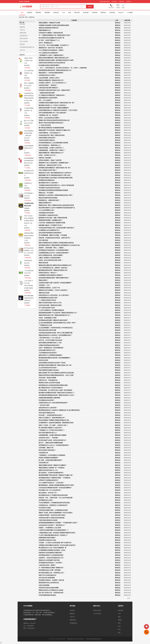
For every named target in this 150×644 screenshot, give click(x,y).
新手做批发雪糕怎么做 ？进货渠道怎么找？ (52, 573)
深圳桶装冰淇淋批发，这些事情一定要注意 (51, 580)
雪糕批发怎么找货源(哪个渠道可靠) (49, 560)
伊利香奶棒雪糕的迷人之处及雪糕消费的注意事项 (53, 143)
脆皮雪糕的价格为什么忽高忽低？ (49, 183)
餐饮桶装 (38, 13)
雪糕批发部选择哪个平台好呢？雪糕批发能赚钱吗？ (54, 108)
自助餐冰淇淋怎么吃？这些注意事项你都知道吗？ (53, 403)
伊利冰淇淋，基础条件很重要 (47, 378)
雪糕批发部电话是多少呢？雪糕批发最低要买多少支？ (55, 315)
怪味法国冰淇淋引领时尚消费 (47, 330)
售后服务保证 (24, 36)
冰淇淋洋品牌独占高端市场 (47, 140)
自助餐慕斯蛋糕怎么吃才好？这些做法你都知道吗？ (54, 253)
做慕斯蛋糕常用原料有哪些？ (47, 538)
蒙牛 (119, 633)
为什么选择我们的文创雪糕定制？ (49, 53)
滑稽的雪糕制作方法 (45, 30)
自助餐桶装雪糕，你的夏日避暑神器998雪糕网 (52, 435)
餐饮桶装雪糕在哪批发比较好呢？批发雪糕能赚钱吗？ (55, 358)
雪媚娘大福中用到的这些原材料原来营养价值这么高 (54, 120)
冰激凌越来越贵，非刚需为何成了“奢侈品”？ (52, 150)
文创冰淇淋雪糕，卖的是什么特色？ (49, 78)
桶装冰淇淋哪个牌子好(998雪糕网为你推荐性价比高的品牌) (56, 373)
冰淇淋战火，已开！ (45, 285)
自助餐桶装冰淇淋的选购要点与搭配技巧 (51, 275)
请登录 (101, 2)
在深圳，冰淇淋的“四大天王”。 (48, 155)
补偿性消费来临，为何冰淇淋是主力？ (50, 133)
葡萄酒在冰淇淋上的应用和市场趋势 (49, 383)
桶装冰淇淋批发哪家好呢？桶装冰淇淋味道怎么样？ (54, 58)
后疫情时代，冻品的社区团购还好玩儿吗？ (51, 558)
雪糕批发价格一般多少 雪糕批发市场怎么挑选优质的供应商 (56, 205)
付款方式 (121, 13)
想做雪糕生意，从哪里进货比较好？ (49, 200)
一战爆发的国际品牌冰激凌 (47, 93)
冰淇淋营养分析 (43, 453)
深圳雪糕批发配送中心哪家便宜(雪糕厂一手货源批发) (54, 478)
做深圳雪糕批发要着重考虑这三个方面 (50, 343)
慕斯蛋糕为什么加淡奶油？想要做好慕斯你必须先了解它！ (56, 195)
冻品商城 (95, 13)
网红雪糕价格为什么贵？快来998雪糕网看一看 (52, 548)
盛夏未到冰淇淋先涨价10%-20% (48, 470)
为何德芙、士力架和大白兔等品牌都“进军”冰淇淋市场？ (55, 543)
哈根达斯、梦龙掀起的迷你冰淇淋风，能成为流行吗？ (55, 238)
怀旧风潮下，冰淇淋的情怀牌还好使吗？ (51, 415)
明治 (119, 623)
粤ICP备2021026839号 (78, 639)
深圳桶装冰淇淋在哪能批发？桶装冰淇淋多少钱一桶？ (55, 168)
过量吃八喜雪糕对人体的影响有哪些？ (50, 258)
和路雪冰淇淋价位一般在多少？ (48, 273)
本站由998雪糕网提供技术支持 (94, 639)
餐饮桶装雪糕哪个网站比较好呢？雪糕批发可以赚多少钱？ (56, 475)
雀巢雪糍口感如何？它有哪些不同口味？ (51, 225)
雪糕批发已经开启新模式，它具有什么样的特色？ (53, 290)
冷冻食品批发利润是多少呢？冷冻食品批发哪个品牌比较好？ (57, 228)
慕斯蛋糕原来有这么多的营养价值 (49, 583)
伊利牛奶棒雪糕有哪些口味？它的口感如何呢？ (53, 113)
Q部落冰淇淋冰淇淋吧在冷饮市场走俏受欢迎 (52, 63)
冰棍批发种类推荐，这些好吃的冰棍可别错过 (52, 515)
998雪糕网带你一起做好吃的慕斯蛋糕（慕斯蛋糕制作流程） (56, 423)
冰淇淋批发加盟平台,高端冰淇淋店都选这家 (52, 518)
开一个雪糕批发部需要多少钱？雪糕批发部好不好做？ (55, 35)
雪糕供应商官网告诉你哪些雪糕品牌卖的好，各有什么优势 (56, 375)
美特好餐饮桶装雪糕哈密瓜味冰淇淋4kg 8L (29, 298)
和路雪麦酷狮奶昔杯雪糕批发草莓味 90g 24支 (29, 161)
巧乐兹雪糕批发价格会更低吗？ (48, 353)
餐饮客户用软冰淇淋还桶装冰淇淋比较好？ (51, 123)
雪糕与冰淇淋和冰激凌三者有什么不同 (50, 303)
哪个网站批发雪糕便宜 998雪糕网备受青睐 (51, 128)
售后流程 (115, 2)
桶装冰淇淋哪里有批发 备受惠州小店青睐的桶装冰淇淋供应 (56, 243)
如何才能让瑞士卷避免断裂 (47, 578)
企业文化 (22, 50)
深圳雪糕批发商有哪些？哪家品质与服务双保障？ (53, 320)
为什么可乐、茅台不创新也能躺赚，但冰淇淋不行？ (54, 45)
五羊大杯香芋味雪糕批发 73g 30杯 (29, 73)
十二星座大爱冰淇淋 (45, 125)
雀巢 (70, 13)
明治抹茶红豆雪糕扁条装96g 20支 (29, 173)
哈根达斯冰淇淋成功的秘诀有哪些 (49, 588)
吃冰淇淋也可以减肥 (45, 508)
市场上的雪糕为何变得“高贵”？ (48, 170)
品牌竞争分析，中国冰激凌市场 (48, 380)
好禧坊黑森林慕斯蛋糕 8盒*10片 (29, 148)
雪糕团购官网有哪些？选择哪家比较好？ (51, 220)
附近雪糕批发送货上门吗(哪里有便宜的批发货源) (53, 495)
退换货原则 (23, 33)
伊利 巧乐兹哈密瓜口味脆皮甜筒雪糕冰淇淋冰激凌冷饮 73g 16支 (29, 221)
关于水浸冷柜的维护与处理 (47, 308)
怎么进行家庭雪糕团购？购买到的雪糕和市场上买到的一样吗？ (57, 323)
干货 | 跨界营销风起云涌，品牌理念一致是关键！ (53, 268)
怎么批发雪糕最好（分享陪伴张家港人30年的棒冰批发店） (56, 328)
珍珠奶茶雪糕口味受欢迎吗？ (47, 138)
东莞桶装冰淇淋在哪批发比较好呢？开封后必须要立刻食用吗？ (57, 545)
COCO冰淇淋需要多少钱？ (47, 210)
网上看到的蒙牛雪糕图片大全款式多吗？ (51, 428)
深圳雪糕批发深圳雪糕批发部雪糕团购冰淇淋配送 (53, 190)
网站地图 (70, 639)
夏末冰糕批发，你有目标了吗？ (48, 493)
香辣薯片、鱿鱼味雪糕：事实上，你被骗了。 (52, 248)
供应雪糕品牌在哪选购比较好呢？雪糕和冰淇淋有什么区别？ (57, 395)
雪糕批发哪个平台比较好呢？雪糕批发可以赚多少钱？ (55, 130)
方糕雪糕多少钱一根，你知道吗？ (49, 115)
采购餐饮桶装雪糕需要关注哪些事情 (49, 398)
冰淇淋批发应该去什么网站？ (47, 75)
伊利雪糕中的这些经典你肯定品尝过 (49, 188)
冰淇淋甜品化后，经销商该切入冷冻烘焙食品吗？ (53, 505)
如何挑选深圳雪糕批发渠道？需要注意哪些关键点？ (54, 278)
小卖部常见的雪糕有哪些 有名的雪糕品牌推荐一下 (54, 530)
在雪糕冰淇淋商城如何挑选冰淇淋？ (49, 345)
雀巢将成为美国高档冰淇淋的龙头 (49, 28)
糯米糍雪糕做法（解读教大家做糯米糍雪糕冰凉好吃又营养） (57, 485)
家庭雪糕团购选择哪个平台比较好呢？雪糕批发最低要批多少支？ (58, 313)
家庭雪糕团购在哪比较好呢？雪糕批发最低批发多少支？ (55, 70)
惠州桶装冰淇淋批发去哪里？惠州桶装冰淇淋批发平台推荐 (56, 60)
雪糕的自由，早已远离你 (46, 193)
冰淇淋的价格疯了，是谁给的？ (48, 85)
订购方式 (22, 30)
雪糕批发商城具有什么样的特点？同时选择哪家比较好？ (55, 335)
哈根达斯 (56, 13)
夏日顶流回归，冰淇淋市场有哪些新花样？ (51, 473)
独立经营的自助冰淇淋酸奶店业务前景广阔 (51, 38)
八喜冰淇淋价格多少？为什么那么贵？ (50, 338)
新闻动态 (103, 13)
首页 (22, 13)
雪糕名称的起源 (43, 263)
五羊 (119, 626)
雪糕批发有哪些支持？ (45, 203)
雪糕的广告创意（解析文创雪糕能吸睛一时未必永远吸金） (56, 513)
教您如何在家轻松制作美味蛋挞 (48, 198)
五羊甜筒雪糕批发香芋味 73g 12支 (29, 111)
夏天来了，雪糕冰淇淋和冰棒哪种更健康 (51, 443)
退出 (109, 2)
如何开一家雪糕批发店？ (46, 43)
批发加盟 (86, 13)
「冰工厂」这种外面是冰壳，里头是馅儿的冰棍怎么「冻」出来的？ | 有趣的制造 (63, 68)
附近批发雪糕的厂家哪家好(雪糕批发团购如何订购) (54, 420)
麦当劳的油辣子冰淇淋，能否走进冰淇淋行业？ (53, 440)
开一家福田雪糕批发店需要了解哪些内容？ (51, 568)
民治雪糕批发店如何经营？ (47, 400)
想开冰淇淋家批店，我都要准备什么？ (50, 145)
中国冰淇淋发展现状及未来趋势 (48, 520)
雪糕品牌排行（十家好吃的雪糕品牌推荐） (51, 73)
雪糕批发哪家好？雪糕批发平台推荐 (49, 23)
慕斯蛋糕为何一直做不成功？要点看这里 (51, 48)
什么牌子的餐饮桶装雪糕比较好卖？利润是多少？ (53, 535)
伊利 (119, 629)
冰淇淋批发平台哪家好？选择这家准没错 (51, 33)
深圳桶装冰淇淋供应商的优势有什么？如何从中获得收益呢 (56, 185)
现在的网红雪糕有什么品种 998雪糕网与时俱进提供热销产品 (57, 208)
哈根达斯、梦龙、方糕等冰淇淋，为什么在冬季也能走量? (56, 498)
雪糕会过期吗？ (43, 280)
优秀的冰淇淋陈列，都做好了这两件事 (50, 160)
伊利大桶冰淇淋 (43, 240)
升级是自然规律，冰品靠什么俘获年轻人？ (51, 148)
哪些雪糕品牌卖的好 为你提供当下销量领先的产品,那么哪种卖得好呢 (59, 410)
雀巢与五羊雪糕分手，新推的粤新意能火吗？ (52, 418)
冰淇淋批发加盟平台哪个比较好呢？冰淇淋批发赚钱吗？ (55, 283)
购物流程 (122, 2)
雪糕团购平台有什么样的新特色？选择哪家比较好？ (54, 163)
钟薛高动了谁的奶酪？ (45, 158)
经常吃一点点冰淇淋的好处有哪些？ (49, 118)
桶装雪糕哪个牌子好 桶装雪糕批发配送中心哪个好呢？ (55, 175)
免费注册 (105, 2)
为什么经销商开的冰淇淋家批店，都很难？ (51, 50)
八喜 (63, 13)
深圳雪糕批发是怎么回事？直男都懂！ (50, 570)
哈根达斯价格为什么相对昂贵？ (48, 408)
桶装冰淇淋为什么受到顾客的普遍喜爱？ (51, 355)
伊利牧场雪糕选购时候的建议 (47, 595)
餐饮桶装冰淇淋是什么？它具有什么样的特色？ (53, 105)
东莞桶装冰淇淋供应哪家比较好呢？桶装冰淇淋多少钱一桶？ (57, 103)
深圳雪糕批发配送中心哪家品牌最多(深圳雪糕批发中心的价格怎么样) (59, 245)
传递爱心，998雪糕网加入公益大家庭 (50, 528)
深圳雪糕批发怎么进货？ (46, 500)
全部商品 (30, 13)
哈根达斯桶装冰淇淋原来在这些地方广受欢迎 (52, 363)
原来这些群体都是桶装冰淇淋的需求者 (50, 233)
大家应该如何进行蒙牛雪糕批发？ (49, 88)
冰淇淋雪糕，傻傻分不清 (46, 448)
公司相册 (130, 13)
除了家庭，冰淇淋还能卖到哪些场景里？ (51, 460)
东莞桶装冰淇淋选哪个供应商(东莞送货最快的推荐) (54, 25)
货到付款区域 (24, 38)
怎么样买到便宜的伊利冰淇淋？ (48, 368)
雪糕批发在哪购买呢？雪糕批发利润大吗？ (51, 80)
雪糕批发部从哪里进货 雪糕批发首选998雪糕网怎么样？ (55, 265)
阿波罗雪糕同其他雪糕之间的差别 (49, 370)
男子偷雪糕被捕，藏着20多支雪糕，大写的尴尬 (53, 235)
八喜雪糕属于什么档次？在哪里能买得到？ (51, 55)
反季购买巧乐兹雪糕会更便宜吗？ (49, 480)
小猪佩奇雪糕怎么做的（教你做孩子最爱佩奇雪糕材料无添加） (57, 533)
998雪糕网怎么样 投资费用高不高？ (49, 230)
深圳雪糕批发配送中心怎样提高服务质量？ (51, 555)
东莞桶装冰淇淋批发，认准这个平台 (49, 288)
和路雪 (120, 620)
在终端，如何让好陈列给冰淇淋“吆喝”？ (51, 260)
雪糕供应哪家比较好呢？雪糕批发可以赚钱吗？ (53, 465)
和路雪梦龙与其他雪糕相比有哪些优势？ (51, 553)
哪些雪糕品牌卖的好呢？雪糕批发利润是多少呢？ (53, 270)
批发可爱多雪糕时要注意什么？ (48, 433)
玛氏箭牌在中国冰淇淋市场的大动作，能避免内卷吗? (54, 90)
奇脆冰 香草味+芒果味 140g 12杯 (28, 61)
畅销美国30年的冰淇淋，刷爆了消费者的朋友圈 (53, 218)
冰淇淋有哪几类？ (44, 463)
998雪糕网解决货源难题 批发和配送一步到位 (52, 550)
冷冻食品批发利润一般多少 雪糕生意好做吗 (52, 135)
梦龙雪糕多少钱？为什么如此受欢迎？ (50, 490)
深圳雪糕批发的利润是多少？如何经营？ (51, 563)
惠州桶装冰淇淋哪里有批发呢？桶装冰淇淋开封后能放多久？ (57, 393)
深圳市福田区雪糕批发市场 (47, 413)
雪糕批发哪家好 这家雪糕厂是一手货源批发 (52, 468)
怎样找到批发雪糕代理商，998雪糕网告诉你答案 (53, 510)
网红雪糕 (77, 13)
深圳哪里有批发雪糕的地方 (47, 180)
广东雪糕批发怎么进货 (45, 325)
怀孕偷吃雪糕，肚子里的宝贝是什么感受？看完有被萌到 (55, 390)
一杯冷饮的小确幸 (44, 405)
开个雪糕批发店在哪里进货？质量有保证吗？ (52, 95)
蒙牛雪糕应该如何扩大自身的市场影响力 (51, 388)
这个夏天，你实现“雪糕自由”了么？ (49, 40)
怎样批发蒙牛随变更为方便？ (47, 350)
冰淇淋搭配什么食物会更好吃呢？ (49, 215)
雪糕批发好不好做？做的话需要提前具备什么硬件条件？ (55, 173)
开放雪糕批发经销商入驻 (27, 47)
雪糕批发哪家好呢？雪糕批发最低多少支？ (51, 153)
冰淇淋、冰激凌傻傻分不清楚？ (48, 318)
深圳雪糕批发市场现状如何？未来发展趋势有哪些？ (54, 250)
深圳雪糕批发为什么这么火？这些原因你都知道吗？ (54, 445)
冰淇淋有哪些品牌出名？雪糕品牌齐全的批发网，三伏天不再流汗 (58, 110)
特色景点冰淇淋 (43, 360)
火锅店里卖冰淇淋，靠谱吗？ (47, 565)
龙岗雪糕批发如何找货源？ (47, 213)
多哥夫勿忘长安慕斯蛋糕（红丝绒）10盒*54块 (29, 250)
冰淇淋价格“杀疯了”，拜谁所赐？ (49, 438)
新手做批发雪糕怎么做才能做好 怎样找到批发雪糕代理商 (56, 178)
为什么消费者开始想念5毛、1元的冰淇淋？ (51, 483)
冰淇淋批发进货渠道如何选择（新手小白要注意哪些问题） (56, 333)
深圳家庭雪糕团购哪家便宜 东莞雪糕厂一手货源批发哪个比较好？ (58, 523)
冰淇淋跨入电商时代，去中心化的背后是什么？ (53, 83)
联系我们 (129, 2)
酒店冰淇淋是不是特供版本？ (47, 450)
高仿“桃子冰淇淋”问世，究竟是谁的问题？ (51, 593)
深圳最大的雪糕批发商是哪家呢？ (49, 458)
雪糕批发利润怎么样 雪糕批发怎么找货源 (51, 590)
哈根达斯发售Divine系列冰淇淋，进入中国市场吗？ (54, 295)
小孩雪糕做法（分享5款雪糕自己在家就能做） (52, 455)
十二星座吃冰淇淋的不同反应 (47, 300)
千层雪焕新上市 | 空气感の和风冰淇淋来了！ (52, 430)
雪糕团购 (47, 13)
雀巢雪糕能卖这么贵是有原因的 (48, 98)
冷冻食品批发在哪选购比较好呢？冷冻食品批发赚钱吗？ (55, 488)
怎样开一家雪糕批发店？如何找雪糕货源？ (51, 348)
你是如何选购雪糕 (44, 585)
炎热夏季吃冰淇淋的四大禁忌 (47, 540)
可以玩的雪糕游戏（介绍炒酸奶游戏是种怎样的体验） (55, 503)
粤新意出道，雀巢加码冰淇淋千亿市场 (50, 165)
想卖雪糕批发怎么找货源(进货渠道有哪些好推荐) (53, 385)
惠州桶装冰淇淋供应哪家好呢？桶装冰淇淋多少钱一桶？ (55, 365)
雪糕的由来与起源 (44, 293)
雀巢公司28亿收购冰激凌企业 (47, 575)
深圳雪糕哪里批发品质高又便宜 (48, 298)
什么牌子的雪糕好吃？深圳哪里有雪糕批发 (51, 310)
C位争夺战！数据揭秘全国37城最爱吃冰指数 (52, 223)
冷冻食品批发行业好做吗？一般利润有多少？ (52, 525)
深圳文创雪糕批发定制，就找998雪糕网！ (51, 255)
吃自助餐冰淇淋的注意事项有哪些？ (49, 65)
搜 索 (90, 6)
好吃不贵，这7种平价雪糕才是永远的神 (50, 340)
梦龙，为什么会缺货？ (45, 100)
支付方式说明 (24, 41)
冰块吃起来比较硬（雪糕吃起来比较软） (51, 305)
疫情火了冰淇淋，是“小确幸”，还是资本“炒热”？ (53, 425)
